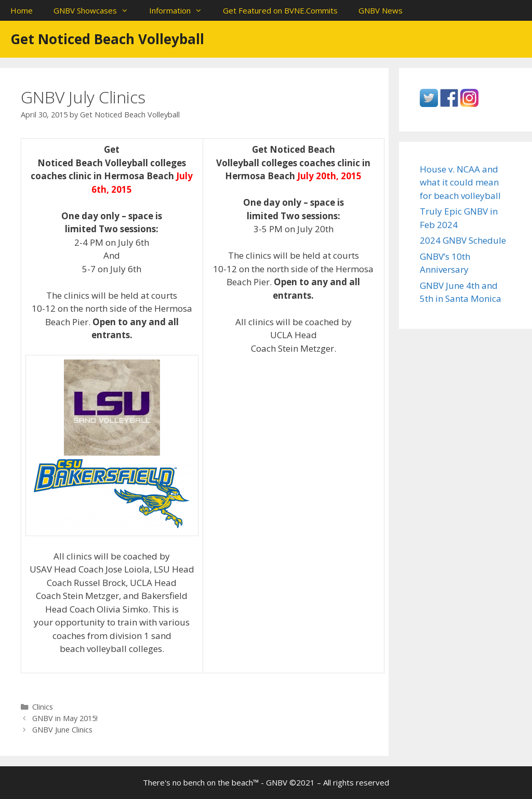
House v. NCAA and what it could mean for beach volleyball (460, 182)
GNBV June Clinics (62, 730)
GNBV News (381, 10)
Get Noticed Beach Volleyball (107, 39)
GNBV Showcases (96, 10)
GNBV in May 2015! (65, 718)
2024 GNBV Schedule (463, 240)
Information (181, 10)
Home (22, 10)
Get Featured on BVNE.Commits (280, 10)
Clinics (43, 707)
